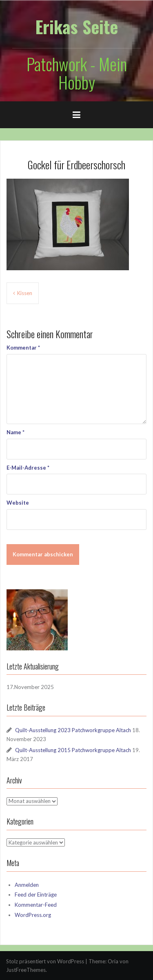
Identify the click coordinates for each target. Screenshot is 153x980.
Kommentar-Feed (36, 905)
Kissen (25, 293)
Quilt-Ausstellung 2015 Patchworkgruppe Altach (73, 750)
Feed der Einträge (36, 895)
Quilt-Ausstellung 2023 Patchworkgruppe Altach (73, 730)
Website (18, 503)
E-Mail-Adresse (28, 468)
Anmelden (27, 885)
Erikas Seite (76, 26)
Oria (113, 961)
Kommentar (23, 348)
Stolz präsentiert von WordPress (45, 961)
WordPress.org (33, 915)
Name (16, 432)
